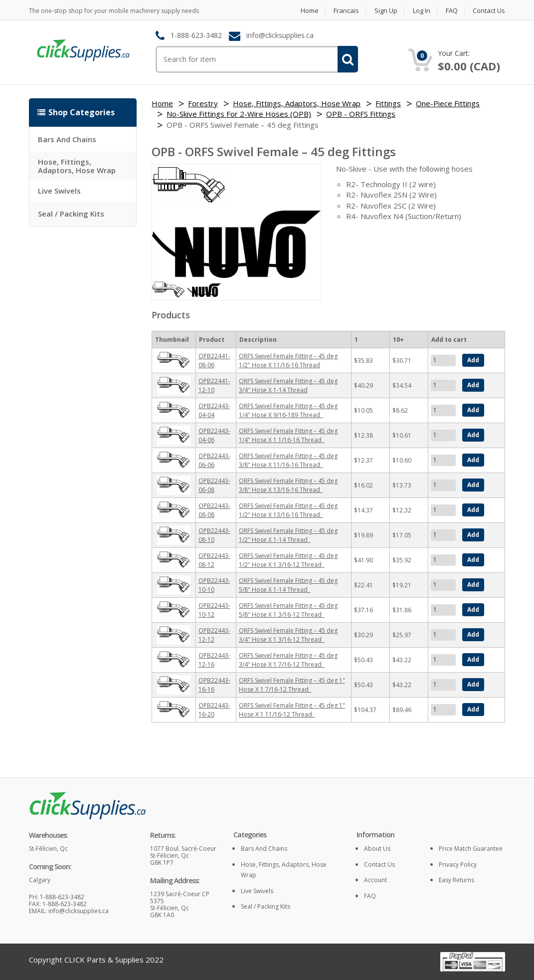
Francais (346, 11)
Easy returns (456, 880)
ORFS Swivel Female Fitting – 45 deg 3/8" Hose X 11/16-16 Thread (288, 460)
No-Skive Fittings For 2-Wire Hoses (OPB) (239, 114)
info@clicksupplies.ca (280, 36)
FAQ (452, 11)
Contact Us (489, 11)
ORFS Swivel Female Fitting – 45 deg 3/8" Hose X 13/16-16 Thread (288, 485)
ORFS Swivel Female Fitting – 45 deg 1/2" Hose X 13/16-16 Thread (288, 510)
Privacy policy (458, 864)
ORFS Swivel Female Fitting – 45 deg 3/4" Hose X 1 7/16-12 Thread (288, 660)
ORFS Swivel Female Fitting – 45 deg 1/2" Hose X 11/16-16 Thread (288, 361)
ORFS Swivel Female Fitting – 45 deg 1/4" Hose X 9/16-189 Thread (288, 410)
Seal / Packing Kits (71, 214)
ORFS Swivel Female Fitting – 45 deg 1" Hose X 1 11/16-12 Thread (292, 710)
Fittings (388, 103)
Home (309, 11)
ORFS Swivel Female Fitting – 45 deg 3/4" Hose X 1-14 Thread (288, 385)
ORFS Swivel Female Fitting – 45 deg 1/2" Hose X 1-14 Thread (288, 535)
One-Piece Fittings (448, 103)
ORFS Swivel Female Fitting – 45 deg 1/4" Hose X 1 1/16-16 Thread (288, 435)
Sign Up (386, 11)
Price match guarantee (471, 849)
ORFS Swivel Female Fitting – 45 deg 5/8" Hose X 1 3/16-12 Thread (288, 610)
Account (375, 880)
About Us (377, 849)
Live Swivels (59, 191)
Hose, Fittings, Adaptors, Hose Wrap (77, 166)
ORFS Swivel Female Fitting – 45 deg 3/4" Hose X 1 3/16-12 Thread (288, 635)
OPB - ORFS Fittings (361, 114)
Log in (422, 11)
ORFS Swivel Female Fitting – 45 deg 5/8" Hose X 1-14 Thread (288, 585)
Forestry (203, 103)
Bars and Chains (67, 139)
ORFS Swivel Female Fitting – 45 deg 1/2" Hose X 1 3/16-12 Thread (288, 560)
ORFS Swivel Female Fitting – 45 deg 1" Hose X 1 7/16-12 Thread (292, 685)
